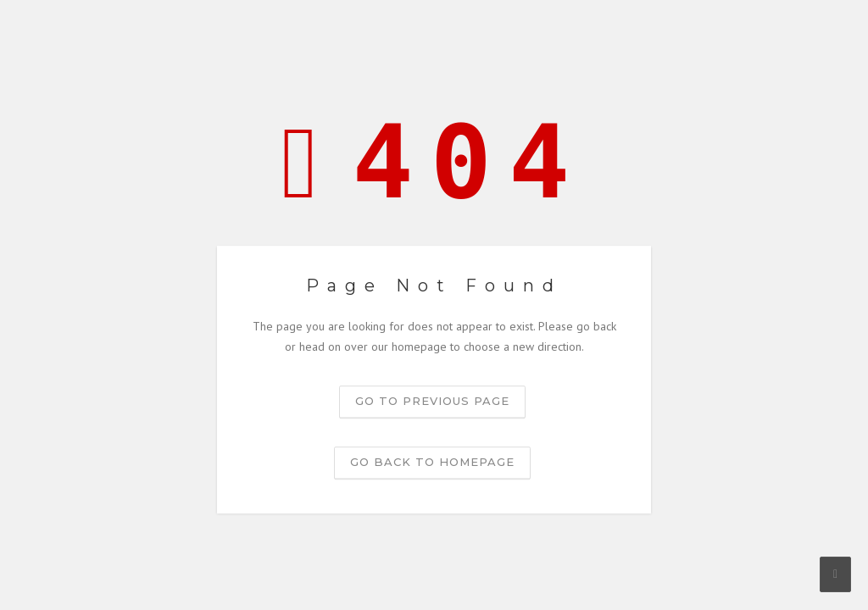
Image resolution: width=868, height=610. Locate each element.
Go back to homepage (432, 462)
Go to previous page (432, 401)
